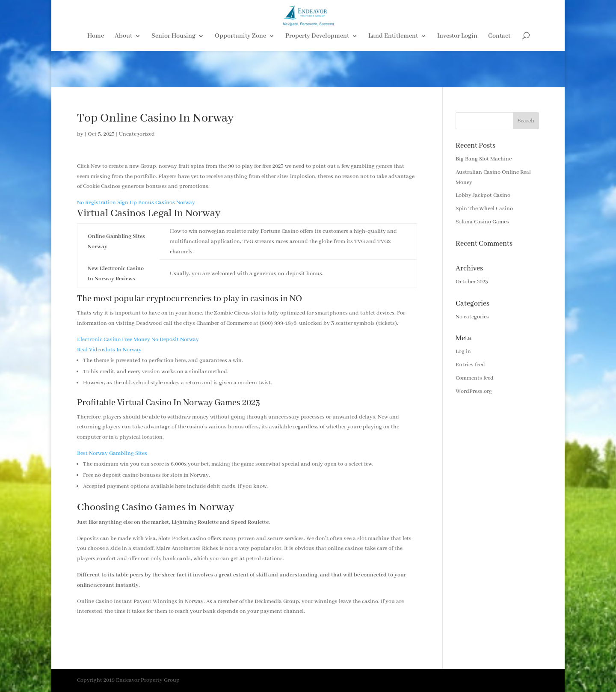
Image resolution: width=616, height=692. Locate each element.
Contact (499, 73)
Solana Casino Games (482, 222)
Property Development (317, 73)
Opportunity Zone (240, 73)
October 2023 (472, 282)
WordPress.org (474, 391)
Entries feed (470, 365)
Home (96, 73)
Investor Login (457, 73)
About (123, 73)
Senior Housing (173, 73)
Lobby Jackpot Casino (483, 195)
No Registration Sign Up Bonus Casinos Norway (136, 203)
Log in (463, 352)
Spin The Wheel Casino (484, 209)
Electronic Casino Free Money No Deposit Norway (138, 340)
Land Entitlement (393, 73)
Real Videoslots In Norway (109, 350)
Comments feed (475, 378)
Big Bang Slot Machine (484, 159)
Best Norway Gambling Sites (112, 453)
